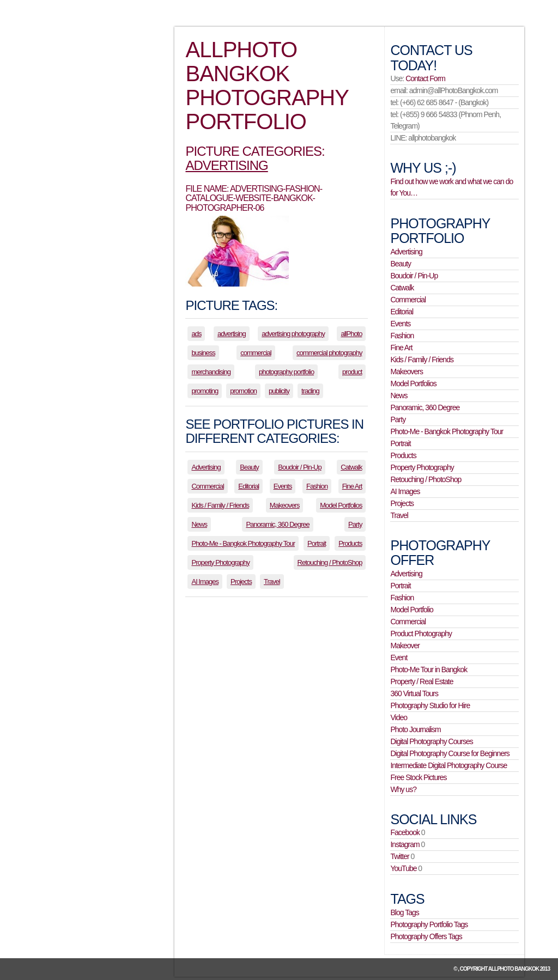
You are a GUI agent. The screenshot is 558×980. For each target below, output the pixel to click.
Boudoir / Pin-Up (299, 467)
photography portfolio (286, 372)
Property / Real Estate (421, 681)
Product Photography (421, 634)
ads (196, 334)
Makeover (405, 646)
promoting (205, 391)
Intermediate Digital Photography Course (448, 765)
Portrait (317, 543)
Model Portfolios (341, 505)
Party (355, 524)
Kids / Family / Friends (220, 505)
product (352, 372)
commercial (256, 353)
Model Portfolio (411, 610)
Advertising (226, 165)
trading (310, 391)
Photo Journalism (415, 729)
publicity (279, 391)
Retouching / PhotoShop (330, 562)
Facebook (405, 832)
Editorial (248, 486)
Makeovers (285, 505)
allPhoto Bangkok (514, 969)
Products (350, 543)
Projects (241, 582)
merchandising (211, 372)
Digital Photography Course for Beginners (450, 753)
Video (399, 717)
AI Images (205, 582)
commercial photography (329, 353)
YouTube (403, 868)
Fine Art (352, 486)
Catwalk (351, 467)
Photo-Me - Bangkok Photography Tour (243, 543)
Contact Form (425, 78)
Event (399, 658)
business (203, 353)
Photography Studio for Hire (430, 705)
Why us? (403, 789)
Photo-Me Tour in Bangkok (429, 669)
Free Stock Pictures (418, 777)
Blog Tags (404, 912)
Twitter (399, 856)
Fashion (317, 486)
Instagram (405, 844)
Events (283, 486)
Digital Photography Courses (431, 741)
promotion (243, 391)
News (199, 524)
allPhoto (351, 334)
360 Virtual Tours (414, 693)
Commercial (207, 486)
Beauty (249, 467)
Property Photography (220, 562)
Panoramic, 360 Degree (277, 524)
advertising (232, 334)
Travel (272, 582)
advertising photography (293, 334)
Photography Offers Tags (426, 936)
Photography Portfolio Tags (429, 924)
